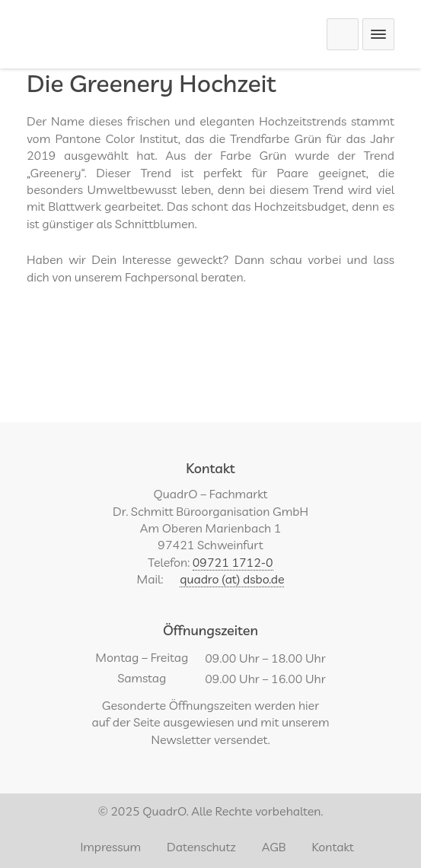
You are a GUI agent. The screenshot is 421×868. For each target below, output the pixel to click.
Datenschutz (201, 847)
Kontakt (333, 847)
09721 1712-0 (233, 562)
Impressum (110, 847)
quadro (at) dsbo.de (232, 579)
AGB (274, 847)
